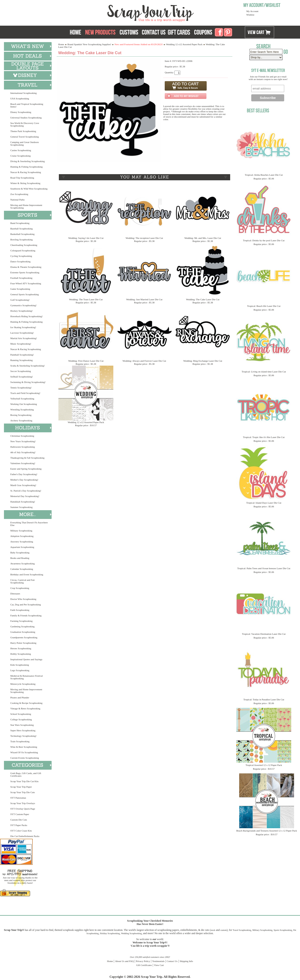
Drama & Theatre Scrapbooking (26, 267)
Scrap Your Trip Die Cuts (23, 792)
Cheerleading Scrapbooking (24, 245)
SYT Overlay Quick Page (23, 809)
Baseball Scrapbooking (22, 229)
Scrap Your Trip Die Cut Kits (24, 781)
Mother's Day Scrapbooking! (24, 480)
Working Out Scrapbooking (24, 404)
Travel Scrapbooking (242, 930)
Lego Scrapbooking (20, 670)
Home (61, 44)
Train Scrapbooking (20, 741)
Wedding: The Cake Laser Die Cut (203, 299)
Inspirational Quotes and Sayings (26, 659)
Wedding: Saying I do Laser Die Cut (86, 238)
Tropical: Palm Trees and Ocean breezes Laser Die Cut (264, 568)
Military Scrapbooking (21, 531)
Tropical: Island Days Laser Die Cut (264, 503)
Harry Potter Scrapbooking (23, 643)
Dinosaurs (15, 594)
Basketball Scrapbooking (22, 234)
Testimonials (158, 961)
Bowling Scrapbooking (22, 240)
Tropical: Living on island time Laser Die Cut (264, 372)
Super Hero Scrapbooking (23, 730)
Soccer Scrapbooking (21, 371)
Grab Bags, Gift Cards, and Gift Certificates (26, 774)
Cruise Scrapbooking (21, 156)
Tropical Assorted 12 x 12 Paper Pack (264, 765)
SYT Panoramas (18, 798)
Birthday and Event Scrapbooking (27, 574)
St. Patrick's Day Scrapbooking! (26, 491)
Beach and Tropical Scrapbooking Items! (27, 105)
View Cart (159, 965)
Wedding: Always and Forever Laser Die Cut (144, 361)
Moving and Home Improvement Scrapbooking (26, 206)
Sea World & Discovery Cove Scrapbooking (25, 124)
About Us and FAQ (124, 961)
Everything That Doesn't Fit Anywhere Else (29, 524)
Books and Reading (20, 558)
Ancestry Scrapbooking (22, 542)
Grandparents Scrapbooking (24, 637)
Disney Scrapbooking (21, 112)
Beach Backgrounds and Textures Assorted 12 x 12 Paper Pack (267, 831)
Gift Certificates (144, 965)
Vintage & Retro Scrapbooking (25, 708)
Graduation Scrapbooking (23, 632)
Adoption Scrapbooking (22, 536)
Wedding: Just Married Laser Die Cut (144, 299)
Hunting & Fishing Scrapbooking (26, 167)
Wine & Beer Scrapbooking (24, 747)
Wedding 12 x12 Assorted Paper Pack (184, 44)
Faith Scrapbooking (20, 610)
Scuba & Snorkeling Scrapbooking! (28, 366)
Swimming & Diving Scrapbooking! (28, 382)
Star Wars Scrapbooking (22, 725)
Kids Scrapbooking (20, 665)
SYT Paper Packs (19, 825)
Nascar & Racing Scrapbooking (26, 172)
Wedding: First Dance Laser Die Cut (86, 361)
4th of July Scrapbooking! (23, 452)
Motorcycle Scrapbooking (23, 684)
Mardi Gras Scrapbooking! (23, 485)
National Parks (17, 200)
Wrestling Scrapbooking (22, 410)
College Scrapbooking (21, 719)
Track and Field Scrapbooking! (25, 393)
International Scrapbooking (23, 93)
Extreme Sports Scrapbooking (25, 272)
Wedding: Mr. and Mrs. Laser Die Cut (203, 238)
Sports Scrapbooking (283, 930)
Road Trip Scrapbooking (22, 178)
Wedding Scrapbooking (131, 933)
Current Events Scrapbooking (25, 758)
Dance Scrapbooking (20, 261)
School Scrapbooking (21, 714)
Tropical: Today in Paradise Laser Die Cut (264, 699)
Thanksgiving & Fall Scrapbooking (27, 458)
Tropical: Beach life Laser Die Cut (264, 306)
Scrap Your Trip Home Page (121, 12)
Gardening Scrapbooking (22, 626)
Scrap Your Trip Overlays (23, 803)
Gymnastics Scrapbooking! (23, 305)
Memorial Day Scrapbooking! (25, 496)
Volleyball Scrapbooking (22, 399)
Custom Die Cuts (19, 820)
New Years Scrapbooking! (23, 441)
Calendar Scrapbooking (22, 569)
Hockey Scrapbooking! (22, 311)
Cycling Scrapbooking (21, 256)
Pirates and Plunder (20, 697)
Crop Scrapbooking (20, 588)
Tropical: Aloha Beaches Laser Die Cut (264, 175)
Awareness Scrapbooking (23, 563)
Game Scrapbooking (20, 289)
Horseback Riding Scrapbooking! (26, 316)
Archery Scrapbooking (21, 420)
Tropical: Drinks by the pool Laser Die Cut (264, 240)
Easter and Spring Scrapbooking (26, 469)
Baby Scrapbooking (20, 553)
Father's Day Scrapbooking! (24, 474)
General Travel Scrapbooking (25, 137)
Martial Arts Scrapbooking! (24, 338)
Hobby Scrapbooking (21, 654)
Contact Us (172, 961)
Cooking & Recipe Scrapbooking (26, 703)
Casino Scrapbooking (21, 150)
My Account (252, 11)
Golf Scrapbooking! (20, 300)
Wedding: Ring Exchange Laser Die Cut (203, 361)
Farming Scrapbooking (21, 621)
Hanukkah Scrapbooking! (23, 502)
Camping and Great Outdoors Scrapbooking (25, 143)
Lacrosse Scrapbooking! (22, 333)
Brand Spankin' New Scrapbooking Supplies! (89, 44)
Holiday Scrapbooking (110, 933)
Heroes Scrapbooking (21, 648)
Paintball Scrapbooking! (22, 355)
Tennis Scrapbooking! (21, 388)
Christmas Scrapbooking (22, 436)
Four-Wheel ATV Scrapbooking (26, 283)
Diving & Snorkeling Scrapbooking (28, 161)
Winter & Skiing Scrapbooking (25, 183)
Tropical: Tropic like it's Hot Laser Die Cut (264, 437)
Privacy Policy (143, 961)
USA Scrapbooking (20, 98)
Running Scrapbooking (22, 360)
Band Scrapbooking (20, 223)
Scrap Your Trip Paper (21, 787)
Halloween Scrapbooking (23, 447)
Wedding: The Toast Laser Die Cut (86, 299)
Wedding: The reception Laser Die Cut (144, 238)
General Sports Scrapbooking (25, 294)
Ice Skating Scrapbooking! (23, 327)
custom (223, 930)
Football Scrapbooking (21, 278)
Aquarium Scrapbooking (22, 547)
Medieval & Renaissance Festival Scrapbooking (27, 677)
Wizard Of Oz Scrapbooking (24, 752)
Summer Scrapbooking (21, 507)
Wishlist (250, 15)
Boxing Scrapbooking (21, 415)
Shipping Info (186, 961)
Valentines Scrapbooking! (23, 463)
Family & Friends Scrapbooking (26, 615)
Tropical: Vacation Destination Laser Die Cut (264, 634)
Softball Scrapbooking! (22, 377)
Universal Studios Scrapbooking (26, 118)
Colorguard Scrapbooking (23, 250)
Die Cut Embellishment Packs (25, 836)
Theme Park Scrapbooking (23, 131)
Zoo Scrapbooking (19, 194)
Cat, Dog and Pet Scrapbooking (26, 604)
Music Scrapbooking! (21, 344)
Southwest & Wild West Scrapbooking (29, 189)
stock (213, 930)
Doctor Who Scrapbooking (23, 599)
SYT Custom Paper (20, 814)
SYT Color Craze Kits (21, 831)
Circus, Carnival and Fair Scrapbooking (23, 581)
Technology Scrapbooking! (23, 736)
